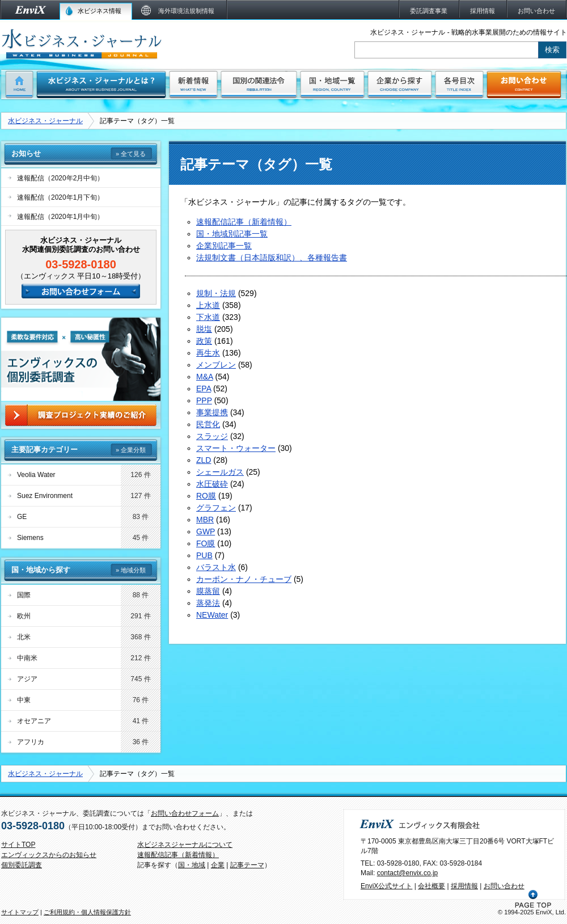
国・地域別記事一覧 (232, 234)
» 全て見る (131, 154)
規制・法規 (216, 293)
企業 (218, 865)
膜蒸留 (208, 591)
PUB (204, 555)
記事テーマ (247, 865)
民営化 (208, 424)
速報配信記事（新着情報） (244, 222)
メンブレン (216, 365)
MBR (205, 520)
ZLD (204, 460)
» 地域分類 (131, 570)
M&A (205, 377)
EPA (204, 389)
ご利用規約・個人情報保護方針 (87, 912)
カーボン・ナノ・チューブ (244, 579)
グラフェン (216, 508)
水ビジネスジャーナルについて (185, 845)
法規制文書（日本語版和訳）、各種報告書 (272, 258)
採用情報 (464, 886)
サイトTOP (18, 845)
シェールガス (220, 472)
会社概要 (431, 886)
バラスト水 (216, 567)
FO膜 (206, 543)
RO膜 (206, 496)
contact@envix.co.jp (408, 873)
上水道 (208, 305)
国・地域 (192, 865)
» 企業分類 (131, 450)
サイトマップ (20, 912)
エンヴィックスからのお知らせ (49, 855)
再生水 (208, 353)
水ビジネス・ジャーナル (45, 121)
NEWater (212, 615)
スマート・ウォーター (236, 448)
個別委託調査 (22, 865)
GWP (206, 531)
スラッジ (212, 436)
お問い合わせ (504, 886)
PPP (204, 400)
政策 (204, 341)
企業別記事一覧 (224, 246)
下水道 (208, 317)
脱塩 (204, 329)
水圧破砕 (212, 484)
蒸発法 (208, 603)
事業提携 (212, 412)
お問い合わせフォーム (185, 813)
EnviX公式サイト (386, 886)
